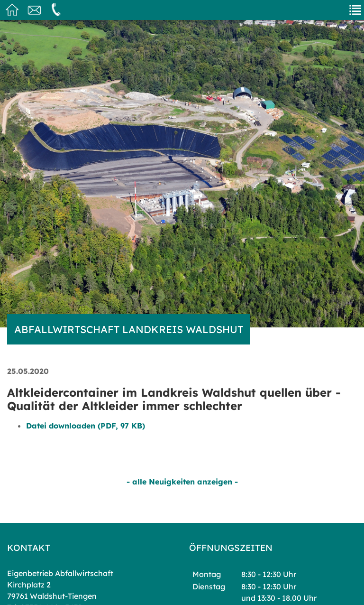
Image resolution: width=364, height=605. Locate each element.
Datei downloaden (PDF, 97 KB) (86, 426)
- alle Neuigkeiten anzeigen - (182, 482)
